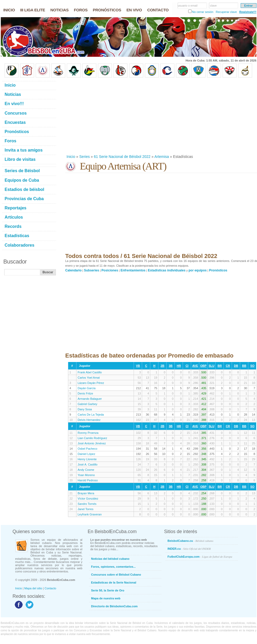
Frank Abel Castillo (90, 372)
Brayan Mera (86, 493)
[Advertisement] (141, 116)
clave (214, 6)
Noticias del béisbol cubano (110, 559)
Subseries (92, 270)
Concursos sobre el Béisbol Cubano (116, 575)
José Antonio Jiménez (92, 443)
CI (187, 366)
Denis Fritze (86, 393)
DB (236, 366)
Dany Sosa (85, 409)
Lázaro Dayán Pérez (91, 383)
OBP (203, 366)
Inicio (71, 157)
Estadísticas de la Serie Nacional (114, 582)
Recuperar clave (226, 12)
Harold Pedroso (88, 480)
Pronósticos (218, 270)
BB (244, 366)
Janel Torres (86, 509)
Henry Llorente (87, 459)
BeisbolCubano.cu (191, 541)
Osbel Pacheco (88, 449)
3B (171, 366)
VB (138, 366)
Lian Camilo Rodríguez (93, 438)
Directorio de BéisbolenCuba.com (115, 606)
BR (220, 366)
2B (162, 366)
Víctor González (88, 499)
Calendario (74, 270)
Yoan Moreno (86, 475)
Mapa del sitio (33, 588)
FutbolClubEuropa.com (200, 557)
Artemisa (162, 157)
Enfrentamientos (133, 270)
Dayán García (87, 388)
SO (252, 366)
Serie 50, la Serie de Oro (108, 590)
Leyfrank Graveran (90, 514)
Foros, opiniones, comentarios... (113, 567)
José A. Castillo (88, 464)
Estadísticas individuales (167, 270)
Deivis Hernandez (89, 420)
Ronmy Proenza (88, 433)
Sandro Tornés (87, 504)
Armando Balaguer (90, 399)
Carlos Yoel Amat (89, 378)
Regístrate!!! (248, 12)
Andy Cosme (86, 470)
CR (228, 366)
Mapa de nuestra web (106, 598)
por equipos (198, 270)
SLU (211, 366)
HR (179, 366)
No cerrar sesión (203, 12)
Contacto (50, 588)
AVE (195, 366)
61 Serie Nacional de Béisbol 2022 (122, 157)
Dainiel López (87, 454)
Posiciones (110, 270)
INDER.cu (189, 549)
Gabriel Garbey (88, 404)
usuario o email (188, 6)
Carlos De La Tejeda (91, 415)
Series (85, 157)
